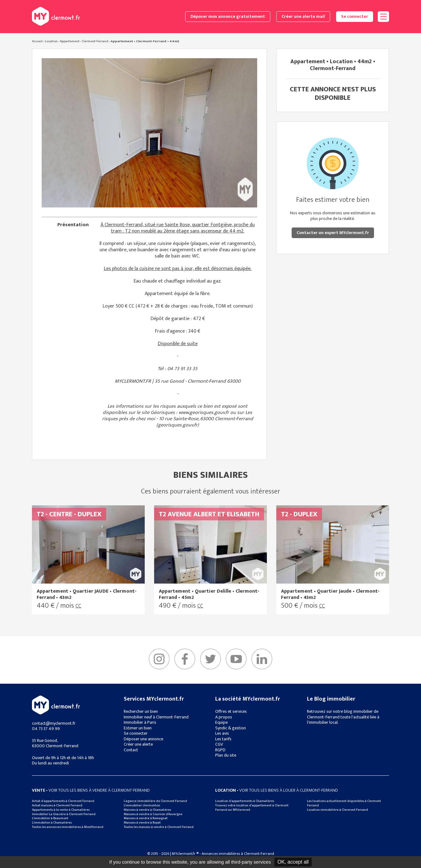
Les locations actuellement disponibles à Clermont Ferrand (344, 803)
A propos (224, 717)
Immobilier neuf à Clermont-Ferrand (156, 717)
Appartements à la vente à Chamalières (61, 810)
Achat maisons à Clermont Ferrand (57, 805)
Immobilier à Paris (140, 722)
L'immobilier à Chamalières (52, 823)
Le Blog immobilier (331, 699)
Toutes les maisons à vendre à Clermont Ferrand (159, 827)
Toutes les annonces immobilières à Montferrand (68, 827)
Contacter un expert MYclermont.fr (333, 233)
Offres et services (231, 711)
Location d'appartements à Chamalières (245, 801)
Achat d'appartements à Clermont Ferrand (63, 801)
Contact (131, 750)
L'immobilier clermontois (142, 805)
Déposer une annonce (143, 739)
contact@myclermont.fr (54, 723)
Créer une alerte (138, 744)
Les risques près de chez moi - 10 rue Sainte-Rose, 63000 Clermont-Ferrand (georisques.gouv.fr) (178, 419)
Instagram (159, 659)
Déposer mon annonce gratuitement (228, 16)
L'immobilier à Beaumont (50, 818)
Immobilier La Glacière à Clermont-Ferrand (64, 814)
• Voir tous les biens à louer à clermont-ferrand (277, 790)
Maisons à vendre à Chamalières (147, 810)
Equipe (221, 722)
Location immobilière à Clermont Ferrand (338, 810)
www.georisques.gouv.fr (204, 413)
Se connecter (355, 16)
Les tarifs (223, 739)
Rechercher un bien (141, 711)
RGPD (220, 750)
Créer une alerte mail (303, 16)
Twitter (210, 659)
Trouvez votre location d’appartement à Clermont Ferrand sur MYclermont (252, 808)
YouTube (236, 659)
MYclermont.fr (56, 705)
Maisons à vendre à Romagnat (146, 818)
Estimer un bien (138, 728)
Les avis (222, 733)
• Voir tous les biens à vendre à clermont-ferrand (91, 790)
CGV (219, 744)
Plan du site (226, 755)
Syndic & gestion (231, 728)
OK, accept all (293, 862)
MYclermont (56, 16)
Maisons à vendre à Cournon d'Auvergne (153, 814)
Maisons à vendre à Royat (142, 823)
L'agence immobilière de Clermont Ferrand (155, 801)
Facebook (185, 659)
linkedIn (262, 659)
